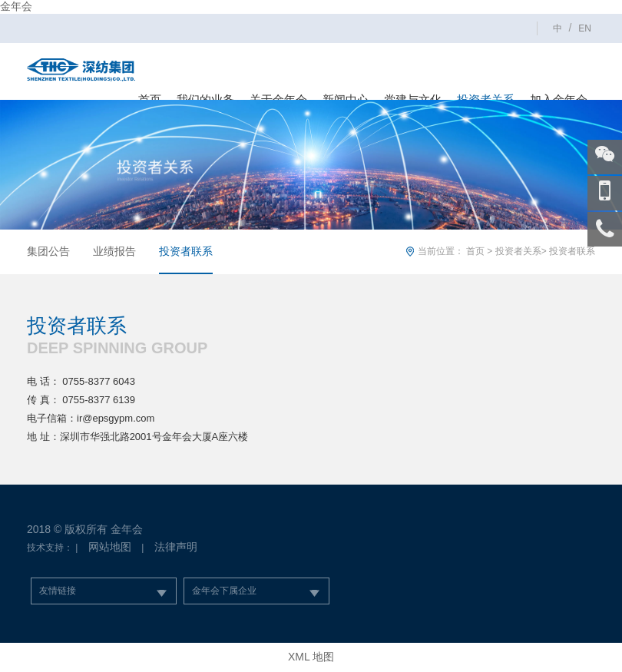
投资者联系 (186, 251)
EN (585, 28)
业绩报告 (114, 251)
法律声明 (176, 547)
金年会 (16, 6)
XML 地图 (311, 657)
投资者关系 (518, 251)
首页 (475, 251)
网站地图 (110, 547)
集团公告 (48, 251)
